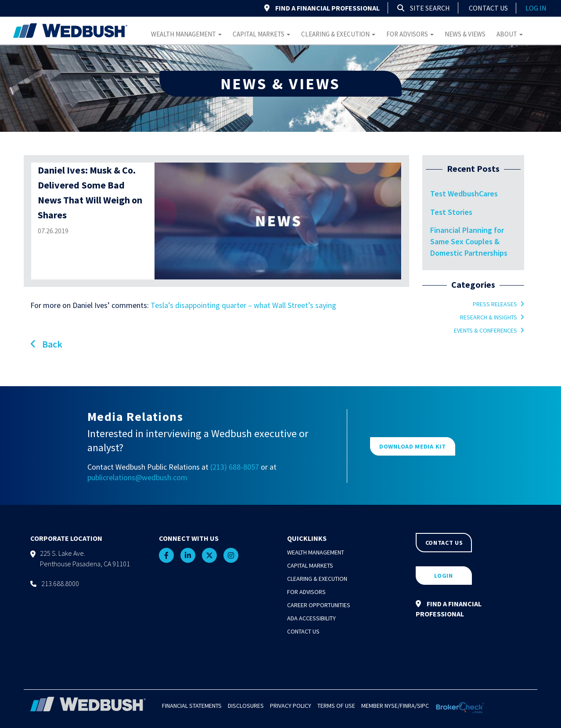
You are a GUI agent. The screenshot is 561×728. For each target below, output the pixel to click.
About (510, 34)
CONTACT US (444, 543)
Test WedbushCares (464, 194)
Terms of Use (336, 706)
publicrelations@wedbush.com (137, 477)
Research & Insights (489, 317)
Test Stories (451, 212)
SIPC (423, 706)
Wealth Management (186, 34)
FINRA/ (408, 706)
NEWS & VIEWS (280, 84)
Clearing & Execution (338, 34)
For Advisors (410, 34)
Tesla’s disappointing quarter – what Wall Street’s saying (243, 305)
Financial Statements (192, 706)
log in (536, 8)
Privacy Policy (291, 706)
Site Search (424, 8)
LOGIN (444, 576)
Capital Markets (261, 34)
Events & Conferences (485, 330)
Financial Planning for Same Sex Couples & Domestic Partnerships (469, 241)
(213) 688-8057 (235, 467)
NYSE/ (392, 706)
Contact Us (488, 8)
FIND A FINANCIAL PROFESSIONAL (322, 8)
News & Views (465, 34)
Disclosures (246, 706)
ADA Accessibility (311, 618)
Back (46, 344)
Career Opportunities (319, 605)
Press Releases (495, 304)
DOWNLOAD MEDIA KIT (413, 446)
